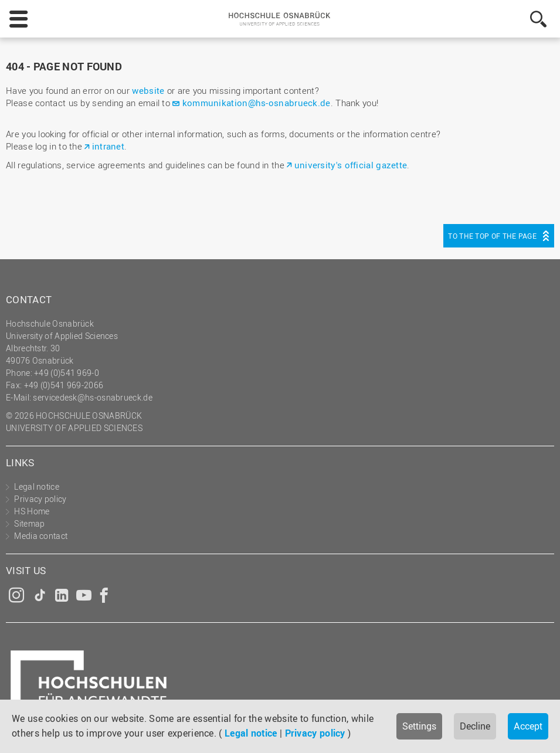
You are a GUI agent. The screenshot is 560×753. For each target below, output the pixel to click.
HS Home (32, 511)
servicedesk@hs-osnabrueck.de (92, 397)
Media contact (41, 536)
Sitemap (29, 523)
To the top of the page (492, 236)
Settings (419, 726)
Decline (475, 726)
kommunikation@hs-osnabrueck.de (257, 103)
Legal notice (251, 733)
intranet (108, 146)
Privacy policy (315, 733)
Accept (528, 726)
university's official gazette (351, 165)
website (148, 90)
